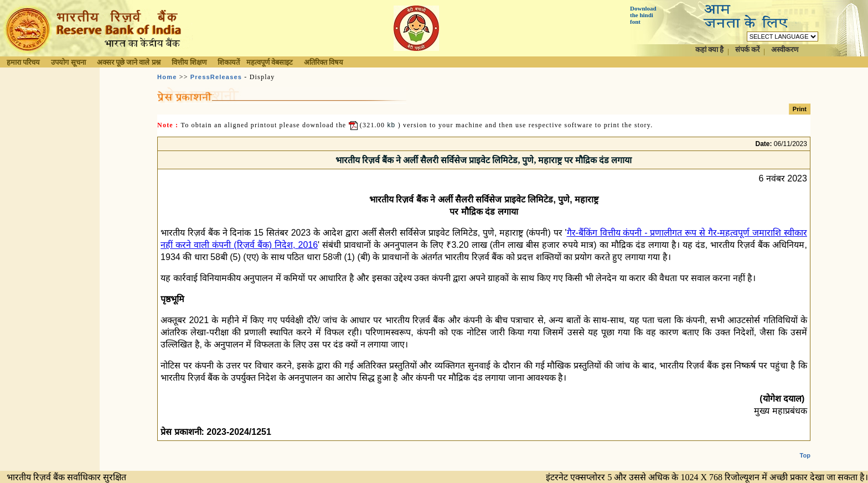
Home (167, 77)
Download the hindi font (643, 15)
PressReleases (216, 77)
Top (805, 446)
